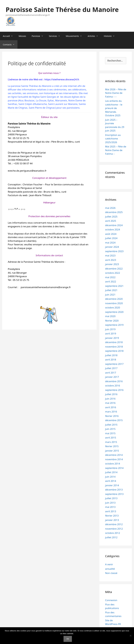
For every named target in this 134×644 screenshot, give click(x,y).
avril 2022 (111, 281)
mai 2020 (110, 316)
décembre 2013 (114, 490)
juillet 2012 (111, 537)
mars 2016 (111, 412)
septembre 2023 (114, 251)
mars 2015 (111, 442)
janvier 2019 (112, 338)
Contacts (10, 44)
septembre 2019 (114, 325)
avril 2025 (111, 221)
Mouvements (75, 36)
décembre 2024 (114, 225)
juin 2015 (110, 429)
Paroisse (39, 36)
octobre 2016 (113, 386)
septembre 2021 (114, 286)
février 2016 (112, 416)
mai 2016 (110, 403)
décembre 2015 (114, 420)
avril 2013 (111, 511)
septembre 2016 (114, 390)
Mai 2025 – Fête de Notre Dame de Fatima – (116, 150)
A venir (109, 564)
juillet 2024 (111, 238)
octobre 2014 (113, 464)
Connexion (111, 600)
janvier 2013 (112, 520)
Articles (94, 36)
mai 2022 (110, 277)
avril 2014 (111, 481)
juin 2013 (110, 503)
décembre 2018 (114, 342)
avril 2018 (111, 360)
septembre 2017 (114, 364)
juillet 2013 (111, 498)
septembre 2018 (114, 351)
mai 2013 (110, 507)
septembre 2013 (114, 494)
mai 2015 (110, 433)
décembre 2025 (114, 212)
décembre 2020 (114, 299)
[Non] (130, 636)
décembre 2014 (114, 455)
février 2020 (112, 321)
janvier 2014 (112, 485)
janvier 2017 (112, 377)
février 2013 (112, 516)
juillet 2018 (111, 355)
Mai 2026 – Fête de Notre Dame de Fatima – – (116, 93)
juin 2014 (110, 477)
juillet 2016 (111, 394)
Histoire (111, 36)
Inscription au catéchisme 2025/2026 (113, 139)
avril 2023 (111, 260)
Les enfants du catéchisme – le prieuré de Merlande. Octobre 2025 (114, 108)
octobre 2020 (113, 308)
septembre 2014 (114, 468)
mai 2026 (110, 208)
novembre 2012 (114, 529)
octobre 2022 (113, 273)
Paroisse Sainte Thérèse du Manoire (62, 9)
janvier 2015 (112, 451)
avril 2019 (111, 334)
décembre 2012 (114, 524)
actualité (110, 569)
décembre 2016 (114, 381)
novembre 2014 (114, 459)
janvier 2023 (112, 264)
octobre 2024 (113, 229)
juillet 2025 (111, 217)
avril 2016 (111, 407)
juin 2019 (110, 329)
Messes (22, 36)
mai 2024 (110, 243)
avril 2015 (111, 438)
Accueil (9, 36)
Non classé (111, 573)
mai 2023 (110, 255)
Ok (68, 639)
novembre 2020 (114, 303)
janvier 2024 (112, 247)
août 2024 (111, 234)
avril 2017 (111, 373)
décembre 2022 (114, 269)
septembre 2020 (114, 312)
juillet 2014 (111, 472)
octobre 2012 (113, 533)
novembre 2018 (114, 347)
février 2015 (112, 446)
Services (56, 36)
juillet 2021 (111, 290)
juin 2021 (110, 295)
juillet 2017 (111, 368)
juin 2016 (110, 399)
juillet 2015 (111, 425)
